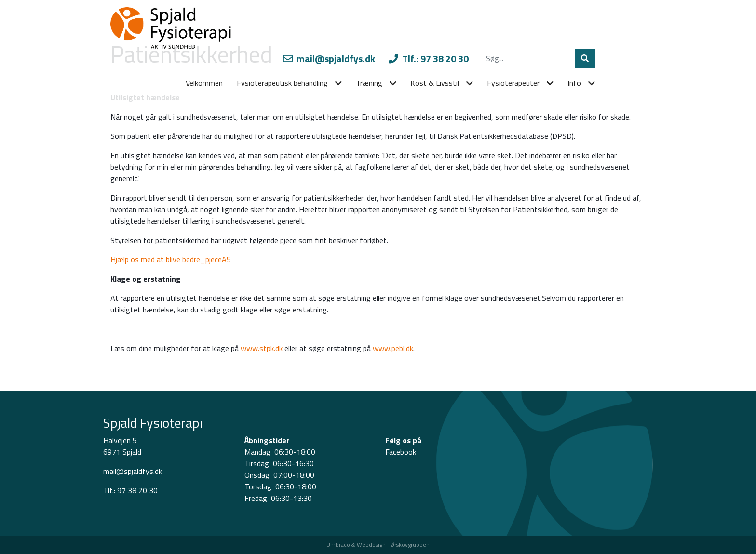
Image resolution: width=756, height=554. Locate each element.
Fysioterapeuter (513, 83)
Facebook (401, 452)
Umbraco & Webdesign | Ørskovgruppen (378, 545)
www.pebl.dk (393, 348)
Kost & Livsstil (435, 83)
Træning (369, 83)
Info (574, 83)
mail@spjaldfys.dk (329, 59)
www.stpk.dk (262, 348)
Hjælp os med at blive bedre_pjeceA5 (171, 259)
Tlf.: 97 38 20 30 (429, 59)
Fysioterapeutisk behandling (282, 83)
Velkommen (204, 83)
